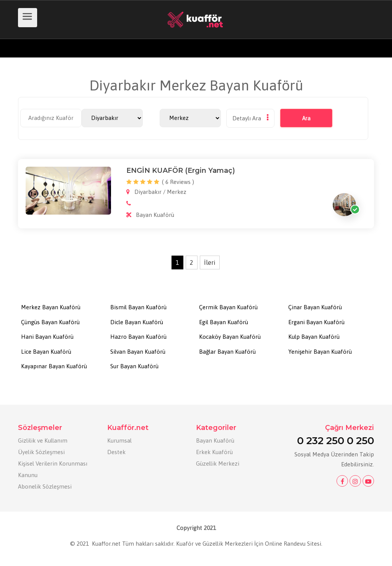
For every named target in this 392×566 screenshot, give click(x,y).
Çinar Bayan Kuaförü (315, 307)
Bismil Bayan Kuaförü (138, 307)
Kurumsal (119, 440)
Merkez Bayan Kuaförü (51, 307)
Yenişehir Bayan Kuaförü (320, 352)
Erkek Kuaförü (214, 452)
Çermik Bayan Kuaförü (228, 307)
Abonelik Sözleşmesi (45, 486)
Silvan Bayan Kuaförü (138, 352)
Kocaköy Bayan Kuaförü (230, 337)
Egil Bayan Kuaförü (224, 322)
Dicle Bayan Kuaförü (137, 322)
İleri (210, 262)
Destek (116, 452)
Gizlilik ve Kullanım (43, 440)
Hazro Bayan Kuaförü (138, 337)
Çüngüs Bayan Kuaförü (50, 322)
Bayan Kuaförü (215, 440)
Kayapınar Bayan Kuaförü (54, 366)
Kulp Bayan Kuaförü (314, 337)
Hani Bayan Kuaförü (47, 337)
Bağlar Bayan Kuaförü (227, 352)
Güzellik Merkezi (218, 463)
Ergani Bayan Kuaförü (316, 322)
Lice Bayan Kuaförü (46, 352)
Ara (301, 118)
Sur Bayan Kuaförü (134, 366)
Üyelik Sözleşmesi (41, 452)
